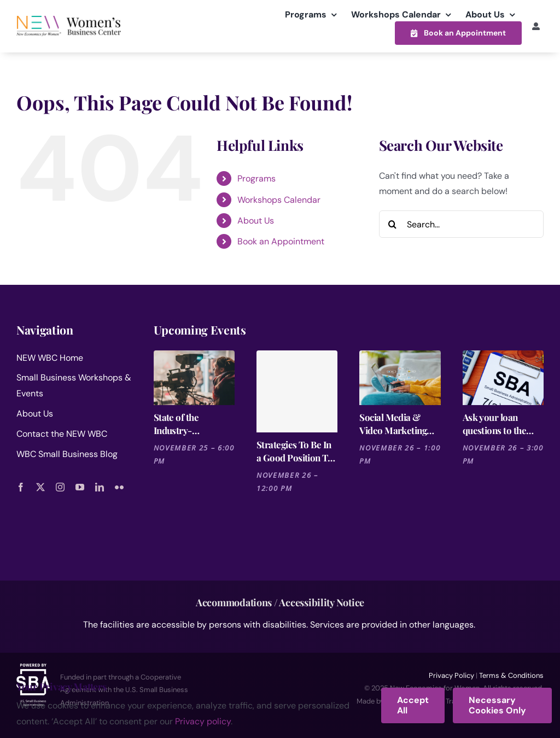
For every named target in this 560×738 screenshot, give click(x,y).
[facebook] (21, 487)
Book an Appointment (281, 241)
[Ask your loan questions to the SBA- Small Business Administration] (503, 378)
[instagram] (60, 487)
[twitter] (40, 487)
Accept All (413, 705)
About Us (256, 221)
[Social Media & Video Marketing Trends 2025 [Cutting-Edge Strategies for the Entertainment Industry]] (400, 378)
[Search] (393, 224)
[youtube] (80, 487)
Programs (256, 178)
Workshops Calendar (279, 200)
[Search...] (461, 224)
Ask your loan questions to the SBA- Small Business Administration (494, 424)
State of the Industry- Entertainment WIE (192, 424)
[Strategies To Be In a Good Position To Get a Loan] (297, 391)
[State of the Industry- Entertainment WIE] (194, 378)
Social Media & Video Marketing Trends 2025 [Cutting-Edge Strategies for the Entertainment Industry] (394, 424)
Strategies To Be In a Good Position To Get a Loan (294, 451)
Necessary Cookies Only (497, 705)
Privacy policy (203, 721)
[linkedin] (100, 487)
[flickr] (119, 487)
